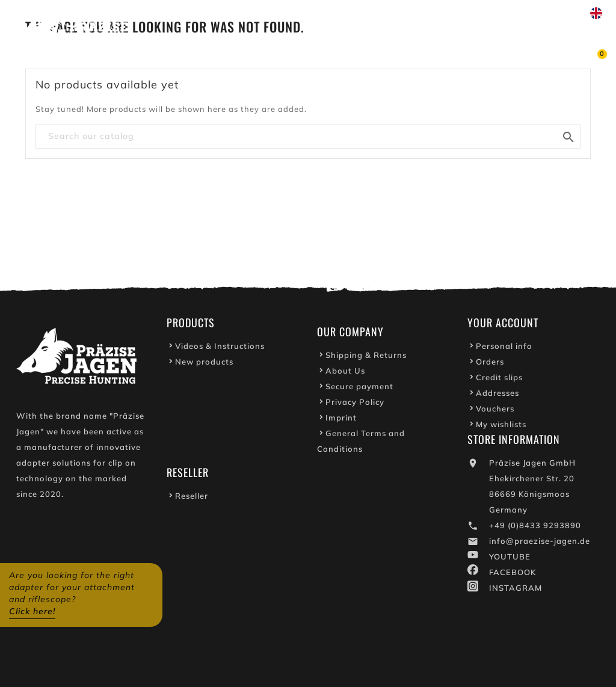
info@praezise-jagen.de (540, 544)
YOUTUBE (510, 560)
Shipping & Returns (366, 359)
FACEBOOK (513, 576)
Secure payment (359, 390)
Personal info (504, 350)
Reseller (192, 499)
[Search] (308, 137)
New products (204, 365)
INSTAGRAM (516, 591)
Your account (503, 326)
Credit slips (499, 381)
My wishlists (501, 428)
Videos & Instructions (220, 350)
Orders (490, 365)
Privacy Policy (355, 405)
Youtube (367, 13)
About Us (345, 374)
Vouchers (495, 412)
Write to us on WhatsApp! (463, 13)
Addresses (497, 396)
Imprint (341, 421)
